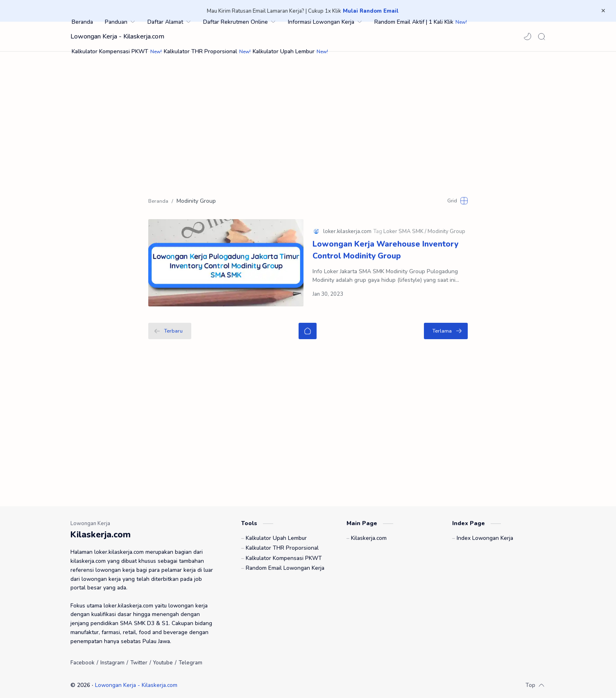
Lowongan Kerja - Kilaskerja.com (117, 36)
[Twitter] (139, 658)
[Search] (541, 36)
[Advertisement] (308, 121)
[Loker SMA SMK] (405, 229)
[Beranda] (308, 325)
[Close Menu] (603, 11)
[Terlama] (446, 325)
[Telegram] (190, 658)
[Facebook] (83, 658)
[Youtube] (163, 658)
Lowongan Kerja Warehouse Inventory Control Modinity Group (385, 248)
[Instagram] (112, 658)
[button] (528, 36)
